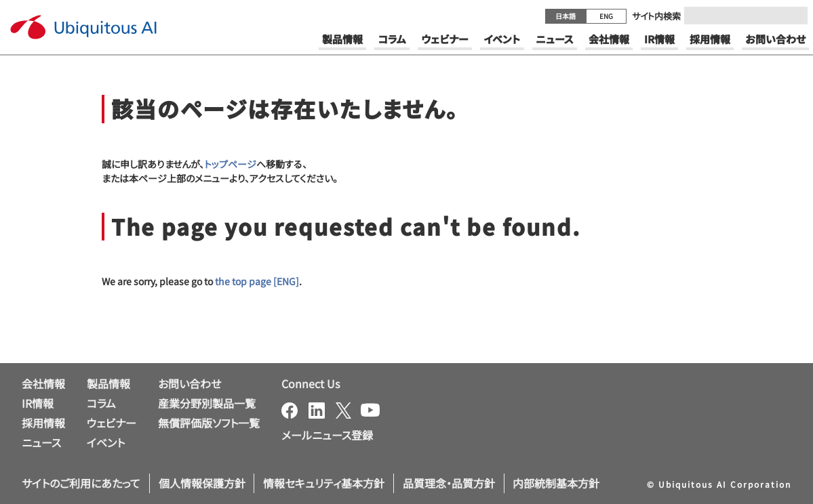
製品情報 (108, 383)
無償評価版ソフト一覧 (209, 423)
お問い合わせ (190, 383)
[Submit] (793, 16)
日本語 (566, 16)
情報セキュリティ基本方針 (324, 483)
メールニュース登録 (327, 435)
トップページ (230, 164)
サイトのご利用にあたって (81, 483)
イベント (106, 442)
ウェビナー (112, 423)
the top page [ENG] (257, 281)
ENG (606, 16)
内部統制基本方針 (556, 483)
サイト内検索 (656, 16)
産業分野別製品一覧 (207, 403)
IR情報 (38, 403)
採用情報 (43, 423)
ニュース (41, 442)
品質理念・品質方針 (449, 483)
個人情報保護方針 (202, 483)
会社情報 (43, 383)
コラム (101, 403)
